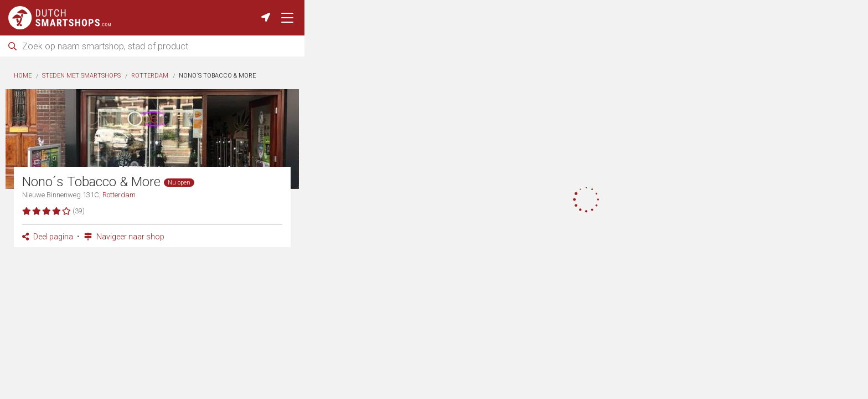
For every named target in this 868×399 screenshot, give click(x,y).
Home (23, 76)
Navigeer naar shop (124, 237)
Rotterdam (150, 76)
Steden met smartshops (81, 76)
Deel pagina (48, 237)
